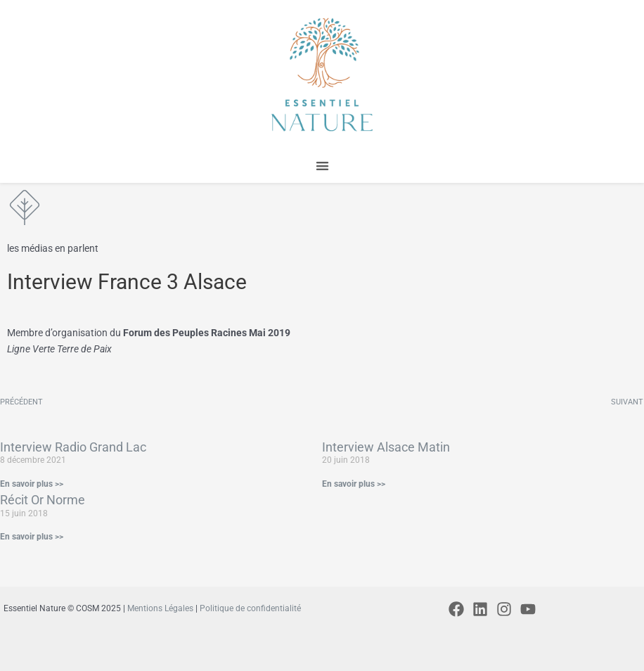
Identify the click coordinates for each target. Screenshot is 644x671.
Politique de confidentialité (250, 608)
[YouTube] (528, 609)
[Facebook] (456, 609)
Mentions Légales (160, 608)
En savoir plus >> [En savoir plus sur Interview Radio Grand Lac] (32, 484)
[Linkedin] (480, 609)
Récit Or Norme (43, 500)
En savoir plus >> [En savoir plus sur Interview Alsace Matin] (354, 484)
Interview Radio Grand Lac (73, 447)
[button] (322, 166)
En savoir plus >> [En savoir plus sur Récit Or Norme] (32, 537)
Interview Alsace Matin (386, 447)
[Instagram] (504, 609)
